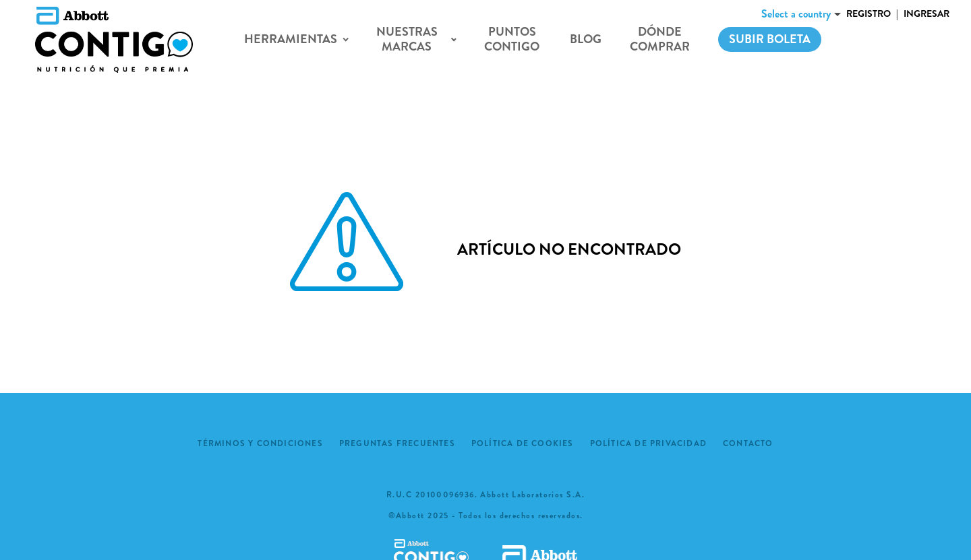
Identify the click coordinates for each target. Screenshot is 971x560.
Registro (869, 13)
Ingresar (926, 13)
